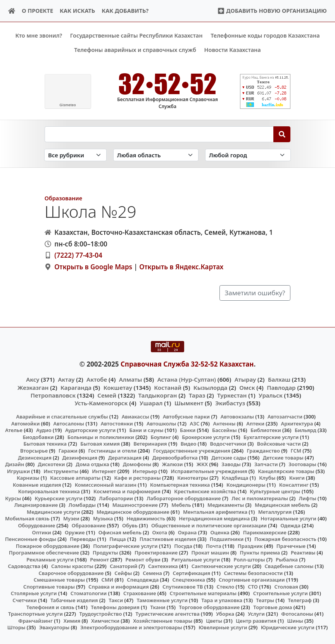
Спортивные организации (252, 580)
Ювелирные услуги (223, 627)
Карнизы (28, 478)
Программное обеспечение (44, 553)
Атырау (245, 379)
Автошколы (161, 423)
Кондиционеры (246, 484)
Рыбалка (287, 559)
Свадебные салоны (289, 566)
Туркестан (232, 395)
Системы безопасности (253, 573)
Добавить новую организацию (272, 11)
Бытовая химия (100, 444)
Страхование (140, 593)
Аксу (33, 379)
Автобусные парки (186, 417)
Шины (295, 620)
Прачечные (291, 546)
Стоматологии (89, 593)
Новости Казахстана (233, 50)
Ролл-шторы (250, 559)
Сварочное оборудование (71, 573)
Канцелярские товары (286, 471)
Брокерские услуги (206, 437)
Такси (116, 600)
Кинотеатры (193, 478)
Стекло (226, 587)
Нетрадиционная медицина (214, 518)
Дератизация (125, 457)
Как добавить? (125, 11)
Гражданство (263, 451)
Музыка (103, 518)
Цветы (214, 620)
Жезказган (33, 387)
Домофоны (137, 464)
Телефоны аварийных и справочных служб (135, 50)
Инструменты (61, 471)
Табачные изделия (74, 600)
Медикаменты (226, 505)
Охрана (187, 532)
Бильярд (306, 430)
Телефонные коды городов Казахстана (265, 35)
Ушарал (151, 403)
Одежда (290, 525)
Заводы (231, 464)
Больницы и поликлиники (101, 437)
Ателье (14, 430)
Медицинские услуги (54, 512)
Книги (297, 478)
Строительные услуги (281, 593)
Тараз (197, 395)
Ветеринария (150, 444)
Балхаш (279, 379)
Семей (107, 395)
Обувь (130, 525)
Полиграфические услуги (125, 546)
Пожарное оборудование (48, 546)
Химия (72, 620)
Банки (188, 430)
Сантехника (163, 566)
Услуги (256, 614)
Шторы (16, 627)
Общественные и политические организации (209, 525)
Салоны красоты (72, 566)
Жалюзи (173, 464)
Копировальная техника (49, 491)
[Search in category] (75, 155)
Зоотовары (302, 464)
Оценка (220, 532)
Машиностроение (135, 505)
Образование (63, 198)
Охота (160, 532)
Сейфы (123, 573)
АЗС (195, 423)
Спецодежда (143, 580)
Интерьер (145, 471)
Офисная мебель (120, 532)
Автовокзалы (237, 417)
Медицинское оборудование (133, 512)
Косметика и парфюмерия (127, 491)
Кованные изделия (37, 484)
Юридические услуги (288, 627)
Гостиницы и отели (112, 451)
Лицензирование (36, 505)
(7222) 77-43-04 (78, 255)
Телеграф (300, 600)
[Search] (282, 134)
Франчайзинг (35, 620)
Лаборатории (116, 498)
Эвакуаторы (54, 627)
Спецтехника (188, 580)
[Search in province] (156, 155)
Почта (214, 546)
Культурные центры (275, 491)
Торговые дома (273, 607)
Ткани (158, 607)
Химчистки (105, 620)
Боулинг (161, 437)
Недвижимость (146, 518)
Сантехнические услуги (221, 566)
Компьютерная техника (180, 484)
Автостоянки (117, 423)
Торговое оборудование (209, 607)
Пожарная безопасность (285, 539)
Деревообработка (175, 457)
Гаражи (68, 451)
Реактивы (303, 553)
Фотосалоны (297, 614)
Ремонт (99, 559)
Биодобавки (38, 437)
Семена (152, 573)
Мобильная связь (27, 518)
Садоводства (24, 566)
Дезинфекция (80, 457)
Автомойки (25, 423)
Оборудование (37, 525)
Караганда (76, 387)
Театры (265, 600)
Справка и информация (119, 587)
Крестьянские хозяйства (205, 491)
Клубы (267, 478)
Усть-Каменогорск (101, 403)
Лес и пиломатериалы (260, 498)
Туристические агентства (168, 614)
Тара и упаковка (222, 600)
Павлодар (281, 387)
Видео (189, 444)
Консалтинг (294, 484)
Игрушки (18, 471)
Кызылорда (211, 387)
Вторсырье (34, 451)
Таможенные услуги (162, 600)
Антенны (224, 423)
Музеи (71, 518)
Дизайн (15, 464)
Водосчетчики (228, 444)
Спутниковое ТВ (183, 587)
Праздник (250, 546)
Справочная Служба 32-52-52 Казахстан (187, 364)
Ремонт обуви (143, 559)
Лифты (308, 498)
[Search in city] (248, 155)
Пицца (117, 539)
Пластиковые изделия (168, 539)
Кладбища (235, 478)
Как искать (77, 11)
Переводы (83, 539)
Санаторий (123, 566)
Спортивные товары (49, 587)
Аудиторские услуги (90, 430)
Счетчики (24, 600)
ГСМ (296, 451)
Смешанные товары (59, 580)
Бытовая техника (45, 444)
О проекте (37, 11)
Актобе (97, 379)
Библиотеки (266, 430)
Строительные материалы (203, 593)
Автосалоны (69, 423)
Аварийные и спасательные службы (62, 417)
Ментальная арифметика (215, 512)
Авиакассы (136, 417)
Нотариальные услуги (288, 518)
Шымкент (189, 403)
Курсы (13, 498)
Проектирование (156, 553)
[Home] (12, 11)
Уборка (225, 614)
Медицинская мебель (282, 505)
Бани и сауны (146, 430)
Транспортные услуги (35, 614)
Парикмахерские (265, 532)
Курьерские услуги (58, 498)
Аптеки (255, 423)
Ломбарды (82, 505)
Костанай (168, 387)
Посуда (183, 546)
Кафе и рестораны (138, 478)
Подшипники (227, 539)
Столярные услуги (34, 593)
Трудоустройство (101, 614)
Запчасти (266, 464)
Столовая (286, 587)
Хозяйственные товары (163, 620)
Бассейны (224, 430)
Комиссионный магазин (106, 484)
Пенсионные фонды (31, 539)
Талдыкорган (158, 395)
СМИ (108, 580)
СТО (253, 587)
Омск (247, 387)
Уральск (271, 395)
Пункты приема (260, 553)
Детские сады (229, 457)
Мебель (181, 505)
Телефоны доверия (115, 607)
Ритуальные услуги (196, 559)
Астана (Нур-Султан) (187, 379)
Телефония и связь (50, 607)
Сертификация (192, 573)
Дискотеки (52, 464)
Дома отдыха (92, 464)
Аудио (44, 430)
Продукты (105, 553)
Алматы (131, 379)
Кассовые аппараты (75, 478)
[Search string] (159, 134)
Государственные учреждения (192, 451)
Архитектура (297, 423)
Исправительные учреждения (209, 471)
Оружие (75, 532)
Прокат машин (210, 553)
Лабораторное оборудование (184, 498)
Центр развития (256, 620)
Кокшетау (118, 387)
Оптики (42, 532)
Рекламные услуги (50, 559)
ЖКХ (202, 464)
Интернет (104, 471)
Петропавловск (53, 395)
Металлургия (275, 512)
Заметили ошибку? (255, 293)
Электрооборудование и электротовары (131, 627)
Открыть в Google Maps (93, 267)
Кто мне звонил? (39, 35)
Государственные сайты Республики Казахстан (136, 35)
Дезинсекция (35, 457)
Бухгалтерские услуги (271, 437)
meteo (68, 105)
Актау (66, 379)
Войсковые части (279, 444)
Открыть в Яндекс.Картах (181, 267)
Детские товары (283, 457)
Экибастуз (230, 403)
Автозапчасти (285, 417)
